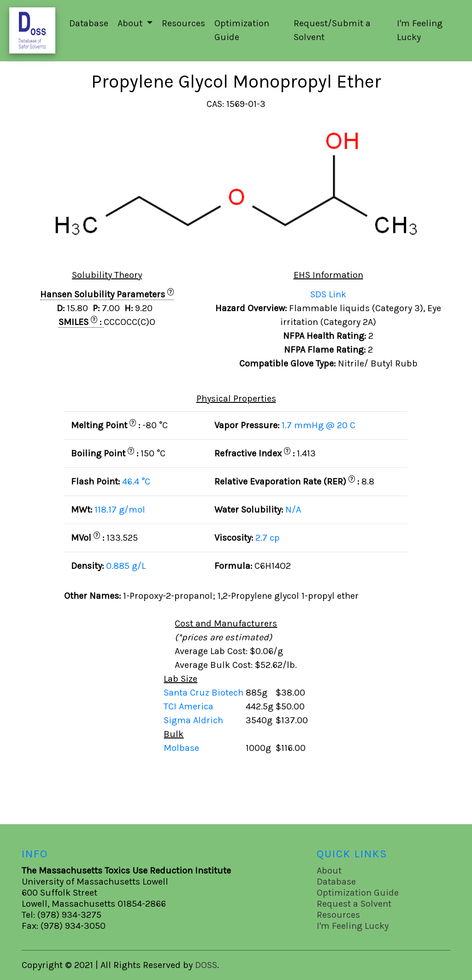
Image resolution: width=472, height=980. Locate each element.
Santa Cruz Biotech (205, 693)
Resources (183, 23)
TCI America (190, 706)
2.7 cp (268, 538)
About (329, 871)
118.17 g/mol (120, 510)
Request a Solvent (354, 904)
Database (89, 23)
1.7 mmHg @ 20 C (319, 425)
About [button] (131, 23)
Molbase (181, 748)
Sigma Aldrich (195, 720)
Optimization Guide (242, 30)
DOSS (206, 965)
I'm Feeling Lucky (420, 30)
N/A (293, 510)
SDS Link (328, 294)
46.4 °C (136, 481)
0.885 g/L (126, 566)
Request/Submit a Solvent (332, 30)
